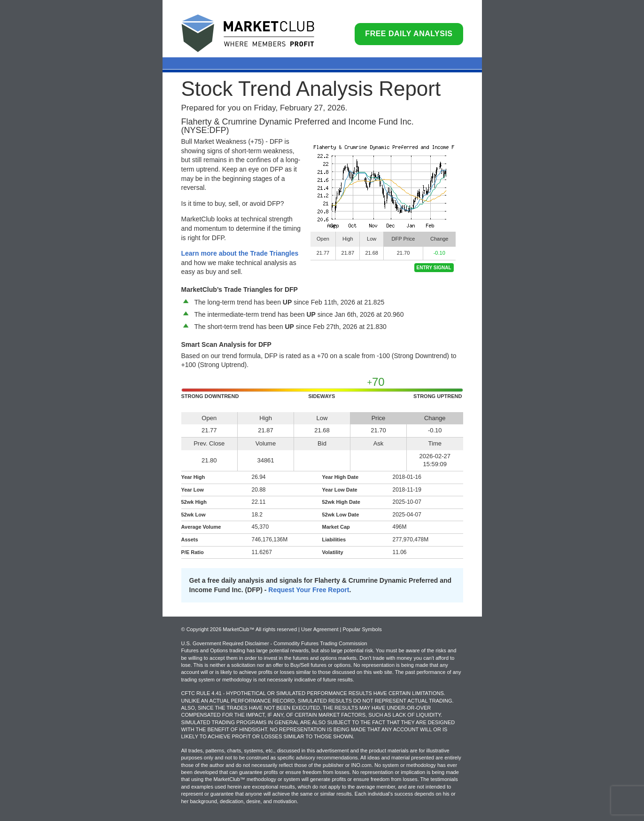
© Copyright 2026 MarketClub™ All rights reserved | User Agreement (261, 629)
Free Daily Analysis (409, 34)
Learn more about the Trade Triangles (240, 253)
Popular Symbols (362, 629)
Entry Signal (434, 268)
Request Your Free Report (309, 590)
